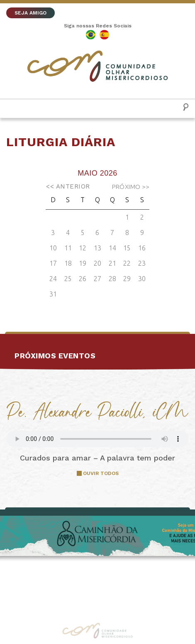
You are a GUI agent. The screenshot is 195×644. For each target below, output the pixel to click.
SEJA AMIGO (30, 13)
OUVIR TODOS (101, 473)
